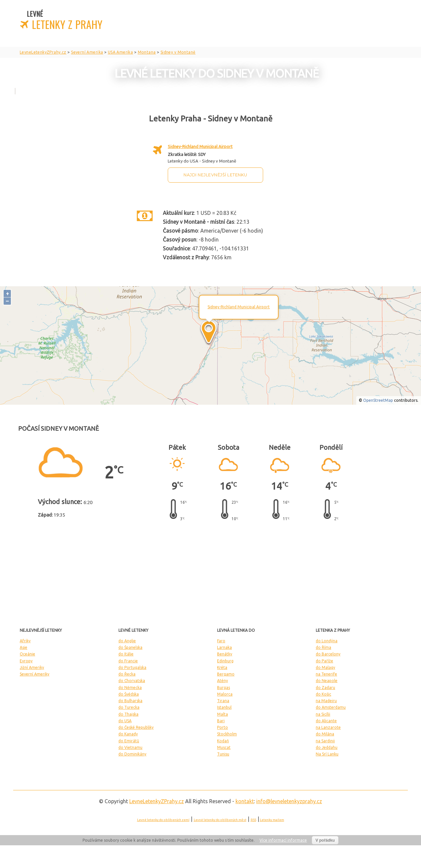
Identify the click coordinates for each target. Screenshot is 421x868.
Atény (223, 681)
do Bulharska (130, 701)
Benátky (225, 654)
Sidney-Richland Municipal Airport (200, 146)
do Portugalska (132, 667)
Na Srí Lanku (327, 754)
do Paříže (324, 661)
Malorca (225, 694)
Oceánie (27, 654)
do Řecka (127, 674)
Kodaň (223, 741)
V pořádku (325, 840)
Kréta (222, 667)
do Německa (130, 688)
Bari (221, 721)
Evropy (26, 661)
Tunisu (223, 754)
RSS (253, 820)
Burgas (223, 688)
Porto (223, 727)
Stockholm (227, 734)
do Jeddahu (327, 747)
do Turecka (129, 707)
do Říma (323, 647)
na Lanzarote (328, 727)
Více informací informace (283, 840)
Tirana (223, 701)
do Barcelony (328, 654)
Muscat (224, 747)
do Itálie (126, 654)
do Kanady (128, 734)
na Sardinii (325, 741)
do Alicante (326, 721)
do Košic (323, 694)
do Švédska (129, 694)
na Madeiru (326, 701)
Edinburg (225, 661)
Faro (221, 641)
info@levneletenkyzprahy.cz (289, 801)
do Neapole (327, 681)
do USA (125, 721)
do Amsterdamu (331, 707)
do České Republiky (136, 727)
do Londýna (327, 641)
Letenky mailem (272, 820)
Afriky (25, 641)
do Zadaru (325, 688)
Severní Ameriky (35, 674)
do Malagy (325, 667)
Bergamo (226, 674)
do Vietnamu (130, 747)
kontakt (245, 801)
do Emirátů (129, 741)
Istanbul (224, 707)
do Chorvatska (132, 681)
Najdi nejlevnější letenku (215, 175)
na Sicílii (323, 714)
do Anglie (127, 641)
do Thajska (128, 714)
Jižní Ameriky (32, 667)
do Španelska (130, 647)
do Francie (128, 661)
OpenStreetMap (378, 400)
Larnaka (224, 647)
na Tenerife (326, 674)
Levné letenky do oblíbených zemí (163, 820)
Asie (24, 647)
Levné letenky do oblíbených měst (220, 820)
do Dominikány (132, 754)
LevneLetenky (157, 801)
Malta (223, 714)
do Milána (325, 734)
